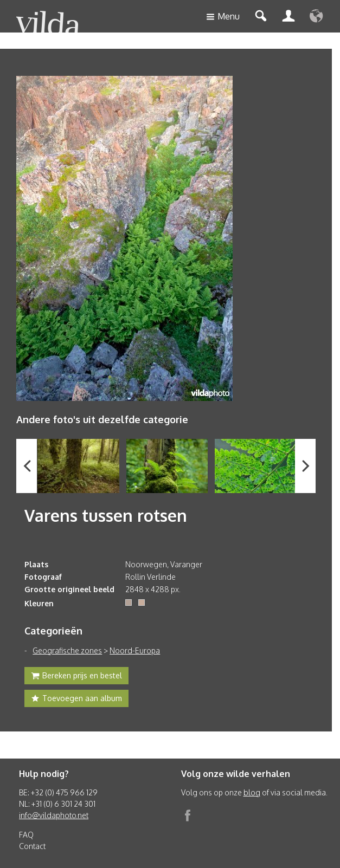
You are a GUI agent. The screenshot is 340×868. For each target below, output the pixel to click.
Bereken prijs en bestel (76, 677)
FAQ (26, 835)
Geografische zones (67, 650)
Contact (32, 846)
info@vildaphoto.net (54, 815)
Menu (223, 17)
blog (252, 792)
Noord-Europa (135, 650)
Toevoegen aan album (76, 699)
